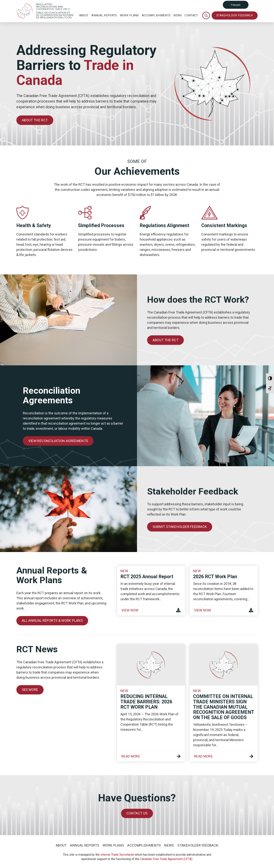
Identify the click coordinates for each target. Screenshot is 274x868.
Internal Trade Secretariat (117, 855)
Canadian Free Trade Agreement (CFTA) (166, 859)
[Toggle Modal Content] (206, 15)
